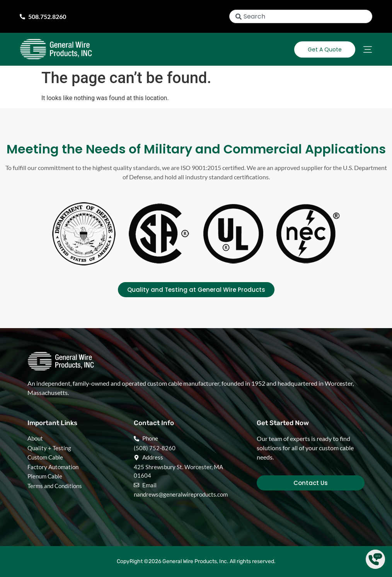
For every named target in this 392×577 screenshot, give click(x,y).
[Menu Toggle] (368, 49)
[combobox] (301, 16)
